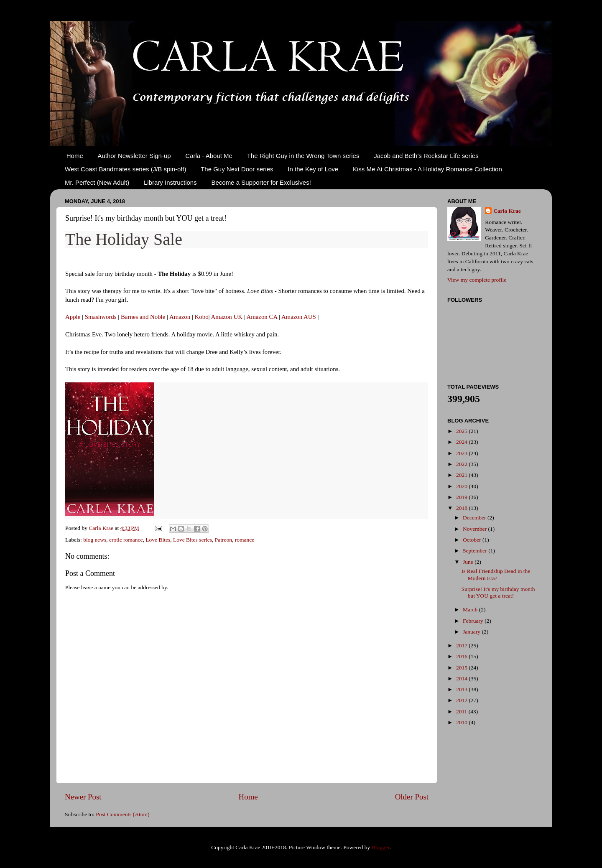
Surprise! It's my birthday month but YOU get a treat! (498, 592)
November (475, 529)
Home (75, 156)
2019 (462, 497)
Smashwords (101, 317)
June (469, 562)
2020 (462, 486)
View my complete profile (477, 280)
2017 (462, 645)
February (474, 621)
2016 (462, 656)
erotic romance (126, 540)
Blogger (381, 847)
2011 (462, 711)
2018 (462, 508)
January (472, 632)
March (471, 610)
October (473, 540)
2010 (462, 722)
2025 (462, 431)
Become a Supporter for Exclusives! (261, 182)
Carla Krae (507, 211)
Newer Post (83, 797)
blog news (95, 540)
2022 (462, 464)
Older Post (412, 797)
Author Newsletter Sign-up (134, 156)
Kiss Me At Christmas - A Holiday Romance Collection (427, 169)
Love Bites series (193, 540)
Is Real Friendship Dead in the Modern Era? (496, 574)
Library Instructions (170, 182)
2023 (462, 453)
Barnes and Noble (143, 317)
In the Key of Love (313, 169)
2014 (462, 678)
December (475, 518)
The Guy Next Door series (237, 169)
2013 (462, 689)
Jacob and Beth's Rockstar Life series (426, 156)
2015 (462, 668)
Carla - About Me (209, 156)
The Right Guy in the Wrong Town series (303, 156)
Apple (73, 317)
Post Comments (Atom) (122, 814)
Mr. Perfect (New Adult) (97, 182)
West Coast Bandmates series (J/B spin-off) (125, 169)
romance (245, 540)
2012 (462, 700)
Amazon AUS (299, 317)
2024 (462, 442)
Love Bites (158, 540)
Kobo (202, 317)
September (476, 551)
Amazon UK (226, 317)
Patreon (223, 540)
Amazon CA (262, 317)
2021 (462, 475)
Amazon (180, 317)
